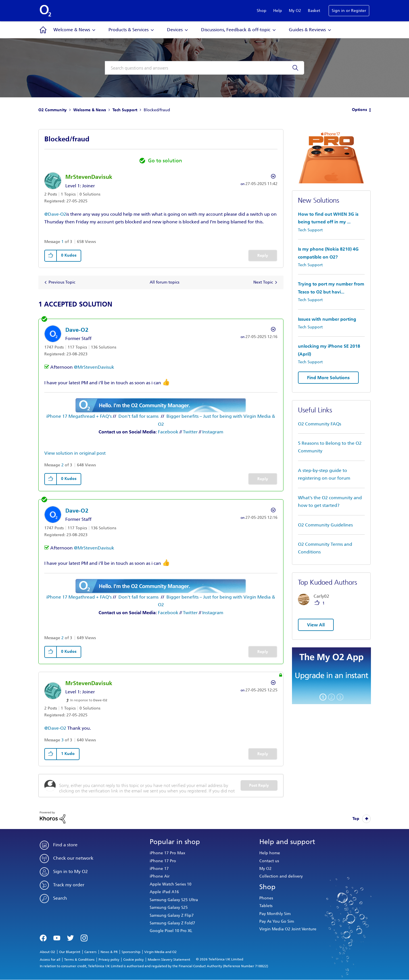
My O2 (295, 11)
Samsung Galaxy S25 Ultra (174, 900)
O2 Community (53, 110)
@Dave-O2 (55, 214)
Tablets (266, 906)
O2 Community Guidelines (325, 525)
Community (43, 30)
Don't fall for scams (138, 416)
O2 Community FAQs (320, 424)
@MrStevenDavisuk (94, 367)
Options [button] (359, 110)
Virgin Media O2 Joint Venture (288, 929)
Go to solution (165, 161)
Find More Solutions (328, 378)
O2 (45, 11)
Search (60, 898)
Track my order (69, 885)
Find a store (65, 845)
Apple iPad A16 (164, 892)
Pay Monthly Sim (275, 914)
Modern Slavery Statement (169, 960)
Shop (262, 11)
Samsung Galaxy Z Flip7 (172, 915)
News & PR (109, 952)
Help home (270, 853)
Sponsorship (131, 952)
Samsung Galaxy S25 (169, 907)
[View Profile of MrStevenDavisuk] (89, 177)
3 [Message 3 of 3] (62, 740)
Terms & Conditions (79, 960)
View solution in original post (75, 453)
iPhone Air (160, 876)
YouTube (57, 937)
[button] (51, 256)
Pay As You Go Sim (277, 921)
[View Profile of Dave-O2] (77, 330)
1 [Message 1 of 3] (62, 242)
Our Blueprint (70, 952)
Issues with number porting (327, 319)
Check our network (73, 858)
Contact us (269, 861)
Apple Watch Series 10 (171, 884)
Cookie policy (133, 960)
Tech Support (125, 110)
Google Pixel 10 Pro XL (171, 931)
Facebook (168, 432)
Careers (90, 952)
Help (278, 11)
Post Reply (259, 785)
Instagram (213, 432)
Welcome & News (72, 30)
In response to (89, 700)
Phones (266, 898)
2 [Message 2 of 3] (62, 465)
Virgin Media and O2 (160, 952)
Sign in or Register (349, 11)
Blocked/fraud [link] (157, 110)
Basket (314, 11)
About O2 (47, 952)
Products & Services (129, 30)
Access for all (50, 960)
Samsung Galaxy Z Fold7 (172, 923)
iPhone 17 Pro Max (167, 853)
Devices (175, 30)
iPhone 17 (159, 869)
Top (356, 819)
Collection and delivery (281, 876)
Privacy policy (109, 960)
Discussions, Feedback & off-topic (236, 30)
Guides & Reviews (307, 30)
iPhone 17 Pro (163, 861)
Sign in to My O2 (70, 871)
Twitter (190, 432)
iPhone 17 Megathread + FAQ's (79, 416)
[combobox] (204, 68)
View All (316, 625)
